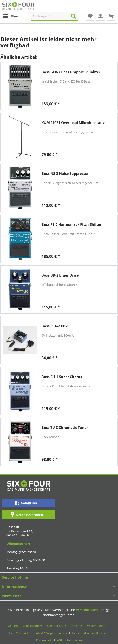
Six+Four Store (57, 626)
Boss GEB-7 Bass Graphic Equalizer (71, 72)
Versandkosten (87, 610)
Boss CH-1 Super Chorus (62, 377)
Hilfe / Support (19, 633)
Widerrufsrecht (97, 626)
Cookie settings (33, 626)
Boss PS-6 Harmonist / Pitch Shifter (71, 225)
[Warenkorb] (111, 16)
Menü (12, 16)
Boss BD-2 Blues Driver (61, 275)
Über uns (77, 626)
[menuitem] (11, 16)
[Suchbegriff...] (54, 16)
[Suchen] (73, 16)
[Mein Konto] (101, 16)
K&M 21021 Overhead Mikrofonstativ (73, 123)
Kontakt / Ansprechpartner (50, 633)
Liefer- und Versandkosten (89, 633)
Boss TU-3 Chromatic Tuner (65, 428)
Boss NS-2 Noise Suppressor (65, 174)
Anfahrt (13, 626)
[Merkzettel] (90, 16)
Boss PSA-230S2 (55, 326)
